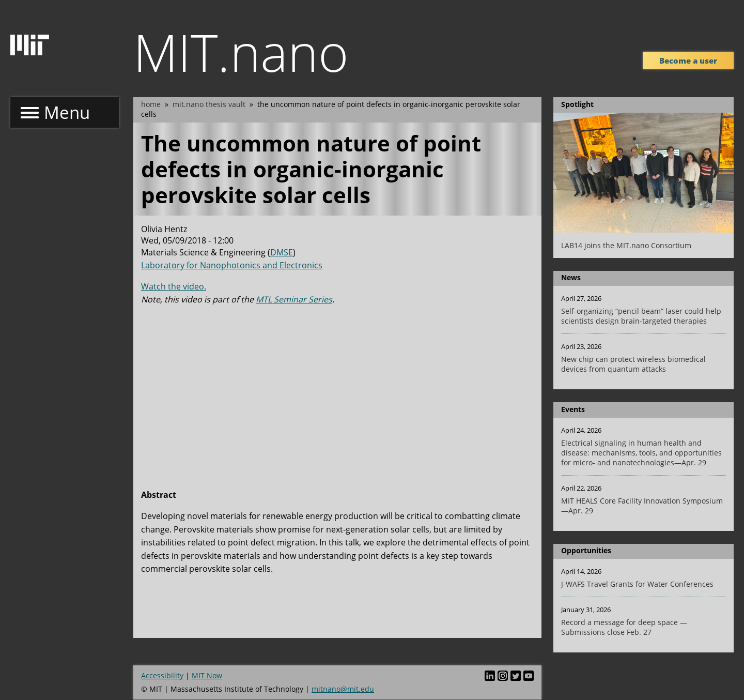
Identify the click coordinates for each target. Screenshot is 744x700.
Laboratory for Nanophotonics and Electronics (232, 265)
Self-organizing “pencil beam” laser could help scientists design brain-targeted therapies (641, 316)
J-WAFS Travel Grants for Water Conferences (637, 584)
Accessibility (162, 675)
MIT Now (207, 675)
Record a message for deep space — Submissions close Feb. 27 (624, 627)
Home (151, 104)
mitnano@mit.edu (343, 689)
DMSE (282, 252)
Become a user (688, 60)
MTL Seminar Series (294, 299)
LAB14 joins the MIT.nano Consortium (626, 245)
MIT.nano (241, 52)
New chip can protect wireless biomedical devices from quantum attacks (633, 364)
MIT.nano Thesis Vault (209, 104)
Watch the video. (174, 286)
